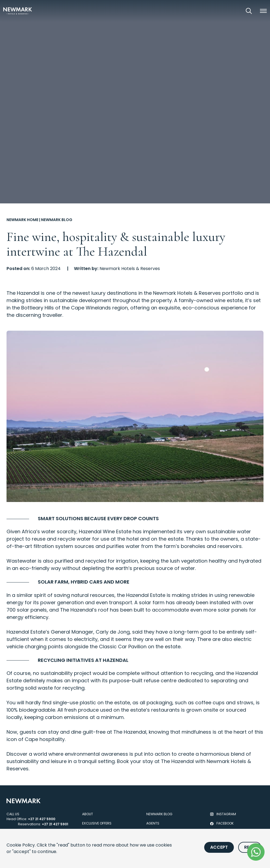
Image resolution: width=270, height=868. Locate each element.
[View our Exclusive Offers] (234, 11)
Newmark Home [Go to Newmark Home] (22, 220)
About (88, 814)
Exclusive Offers (97, 823)
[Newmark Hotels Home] (18, 11)
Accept (219, 847)
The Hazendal (23, 293)
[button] (263, 11)
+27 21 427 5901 (55, 824)
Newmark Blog (57, 220)
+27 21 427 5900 (42, 819)
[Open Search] (249, 11)
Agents (153, 823)
